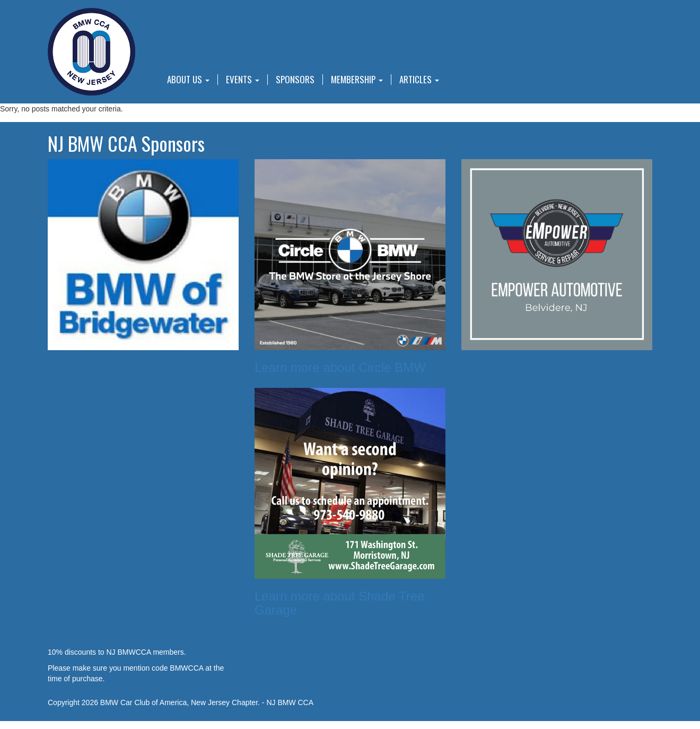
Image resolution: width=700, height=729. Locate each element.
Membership (357, 80)
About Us (188, 80)
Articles (419, 80)
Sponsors (295, 80)
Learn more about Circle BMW (340, 367)
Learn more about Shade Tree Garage (339, 603)
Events (243, 80)
